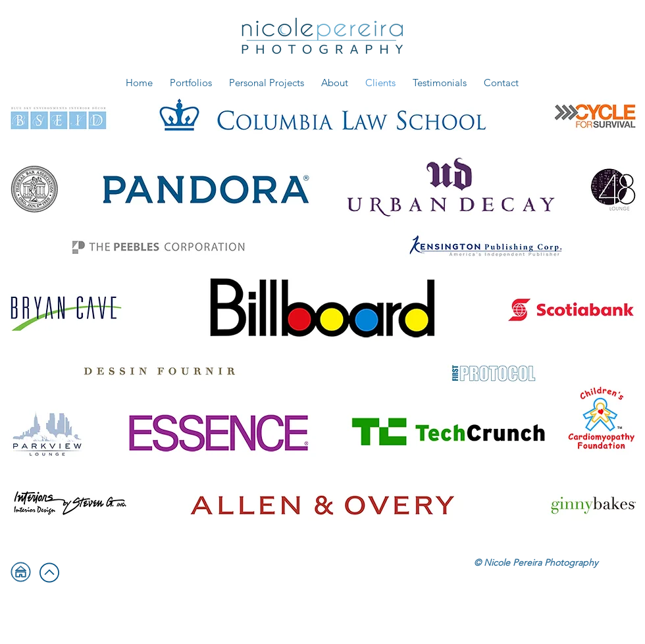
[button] (191, 83)
